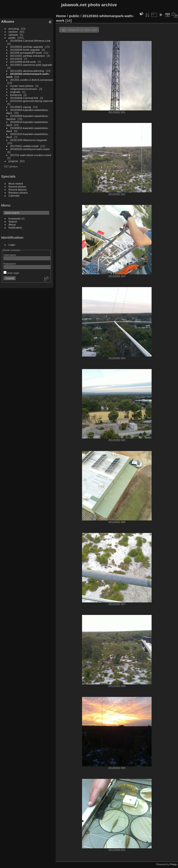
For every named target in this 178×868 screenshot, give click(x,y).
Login (12, 245)
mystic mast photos (22, 86)
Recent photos (17, 186)
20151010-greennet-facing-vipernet (32, 101)
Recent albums (18, 190)
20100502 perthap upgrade (27, 47)
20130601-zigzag (21, 107)
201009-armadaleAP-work (26, 53)
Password (10, 264)
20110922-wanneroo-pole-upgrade (31, 65)
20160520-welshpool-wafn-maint (30, 149)
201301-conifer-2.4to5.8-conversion (32, 80)
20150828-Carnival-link (24, 98)
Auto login (11, 273)
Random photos (18, 193)
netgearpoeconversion (24, 89)
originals (15, 92)
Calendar (14, 196)
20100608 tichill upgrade (25, 50)
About (12, 224)
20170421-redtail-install (24, 146)
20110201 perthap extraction (28, 56)
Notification (15, 227)
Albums (8, 21)
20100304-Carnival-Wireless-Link (30, 41)
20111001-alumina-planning (27, 71)
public (12, 38)
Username (10, 255)
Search (13, 221)
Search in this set (82, 30)
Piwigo (173, 864)
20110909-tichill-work (23, 62)
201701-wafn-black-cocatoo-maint (31, 155)
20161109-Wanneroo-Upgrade (29, 140)
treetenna (16, 95)
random (13, 32)
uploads (13, 35)
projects (13, 161)
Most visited (16, 183)
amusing (14, 29)
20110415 (16, 59)
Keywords (15, 218)
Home (61, 16)
